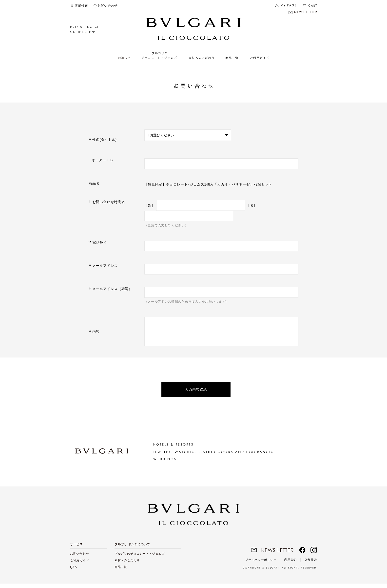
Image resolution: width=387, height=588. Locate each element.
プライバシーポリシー (261, 564)
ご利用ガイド (79, 565)
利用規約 (290, 564)
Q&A (73, 571)
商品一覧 (121, 571)
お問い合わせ (108, 6)
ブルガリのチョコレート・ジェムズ (140, 558)
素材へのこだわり (127, 565)
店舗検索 (81, 6)
